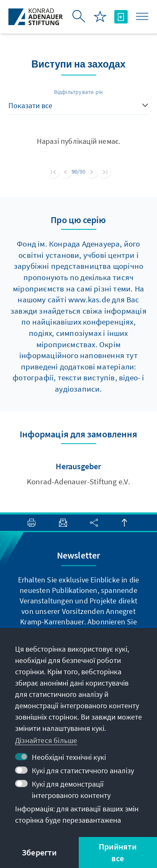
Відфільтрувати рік (79, 92)
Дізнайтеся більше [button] (46, 740)
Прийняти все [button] (118, 852)
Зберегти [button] (39, 852)
